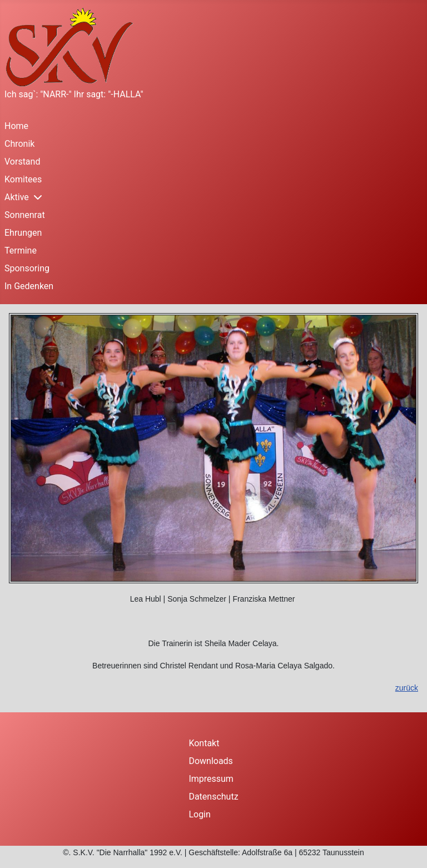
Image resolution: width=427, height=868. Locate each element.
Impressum (211, 779)
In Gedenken (29, 286)
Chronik (19, 144)
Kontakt (204, 743)
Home (16, 126)
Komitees (23, 179)
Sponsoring (27, 268)
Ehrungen (23, 233)
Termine (21, 251)
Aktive (17, 197)
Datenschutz (213, 797)
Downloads (210, 761)
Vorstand (22, 162)
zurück (407, 688)
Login (199, 814)
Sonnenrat (25, 215)
